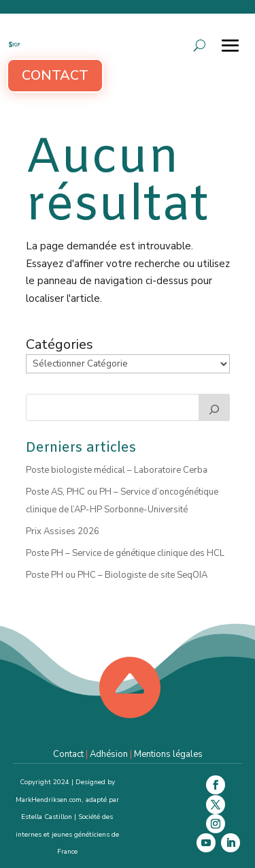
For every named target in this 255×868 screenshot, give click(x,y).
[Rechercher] (214, 407)
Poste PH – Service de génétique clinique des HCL (125, 553)
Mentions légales (168, 754)
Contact (55, 75)
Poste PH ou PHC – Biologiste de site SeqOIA (117, 575)
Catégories (60, 345)
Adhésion (109, 754)
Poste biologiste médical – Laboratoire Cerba (117, 470)
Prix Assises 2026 (63, 531)
